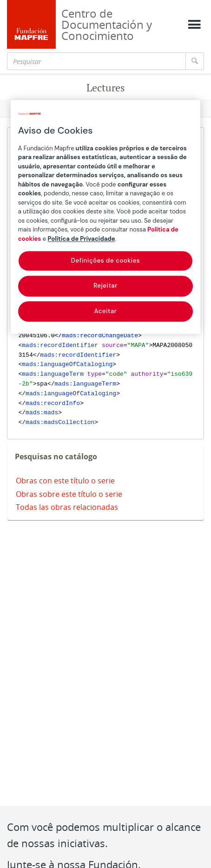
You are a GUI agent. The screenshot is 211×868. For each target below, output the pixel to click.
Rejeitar (105, 286)
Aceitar (106, 311)
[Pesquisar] (96, 61)
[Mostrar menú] (194, 25)
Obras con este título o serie (65, 481)
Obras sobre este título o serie (69, 494)
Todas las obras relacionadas (67, 507)
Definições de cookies (105, 261)
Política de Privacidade (82, 239)
